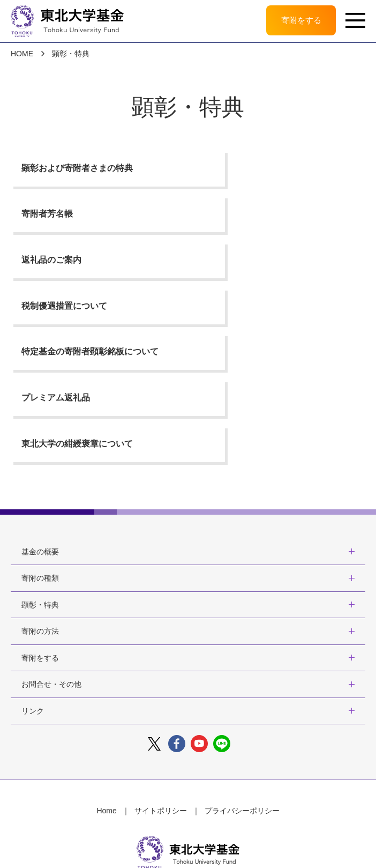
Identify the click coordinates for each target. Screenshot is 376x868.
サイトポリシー (161, 678)
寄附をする (298, 21)
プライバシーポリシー (242, 678)
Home (106, 678)
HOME (22, 54)
